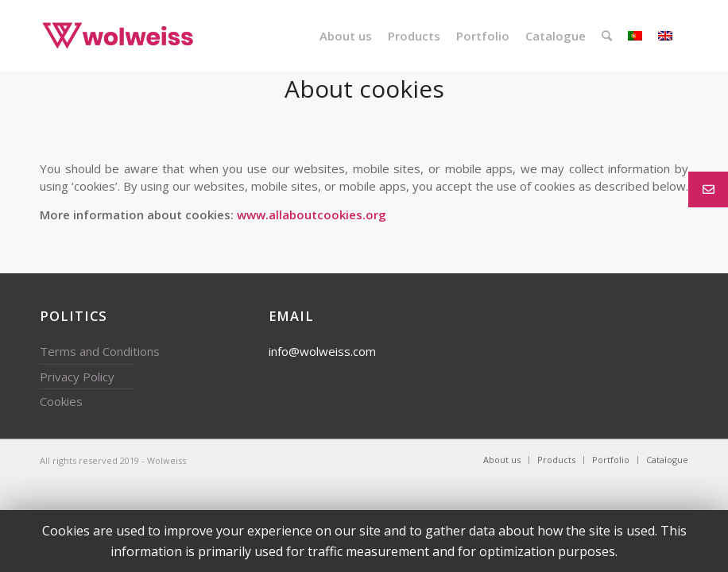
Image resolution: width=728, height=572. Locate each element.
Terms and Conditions (100, 351)
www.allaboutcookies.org (312, 214)
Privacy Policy (77, 377)
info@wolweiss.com (322, 351)
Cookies (61, 401)
